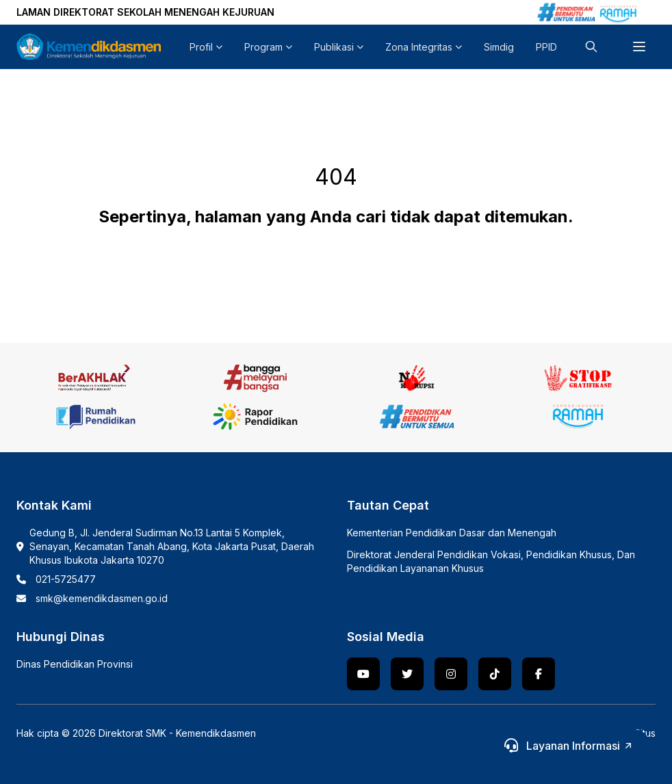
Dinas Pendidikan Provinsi (75, 664)
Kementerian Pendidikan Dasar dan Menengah (452, 533)
